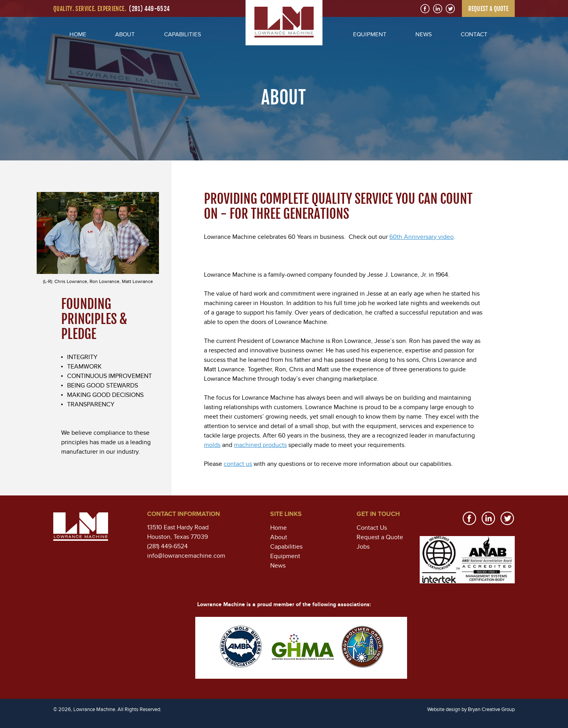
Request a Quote (380, 537)
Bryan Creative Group (491, 709)
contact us (238, 464)
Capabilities (286, 547)
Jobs (363, 547)
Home (278, 528)
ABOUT (125, 34)
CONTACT (474, 34)
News (278, 566)
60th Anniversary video (421, 237)
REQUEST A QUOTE (489, 9)
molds (212, 445)
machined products (260, 445)
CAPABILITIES (183, 34)
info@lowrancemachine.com (186, 556)
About (279, 537)
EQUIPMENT (370, 34)
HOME (78, 34)
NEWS (424, 34)
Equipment (285, 556)
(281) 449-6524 (149, 9)
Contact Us (372, 528)
